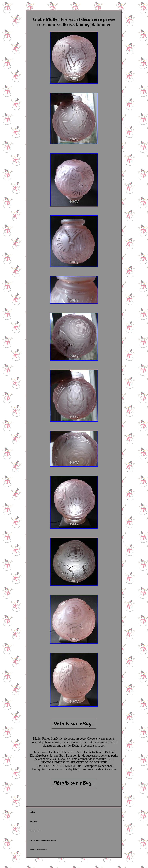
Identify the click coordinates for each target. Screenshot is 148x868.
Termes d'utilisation (39, 850)
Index (32, 812)
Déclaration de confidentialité (43, 840)
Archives (34, 821)
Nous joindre (35, 831)
